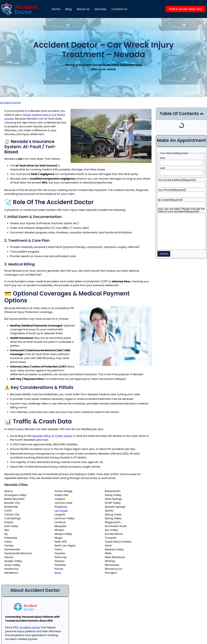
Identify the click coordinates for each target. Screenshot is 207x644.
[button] (202, 114)
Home (56, 9)
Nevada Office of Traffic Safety (52, 436)
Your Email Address (177, 180)
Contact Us (119, 9)
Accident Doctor (10, 103)
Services (100, 9)
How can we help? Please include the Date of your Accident (181, 210)
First (162, 158)
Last (162, 168)
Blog (69, 9)
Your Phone (172, 190)
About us (83, 9)
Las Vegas (61, 511)
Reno (58, 573)
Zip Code (170, 200)
